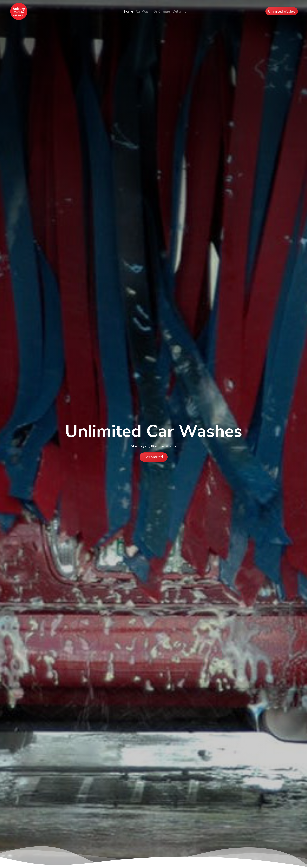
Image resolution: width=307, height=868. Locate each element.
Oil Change (162, 11)
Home (128, 11)
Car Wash (143, 11)
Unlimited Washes (282, 11)
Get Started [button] (154, 457)
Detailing (180, 11)
